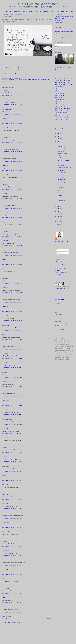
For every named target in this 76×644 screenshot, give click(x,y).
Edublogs (38, 12)
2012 (58, 212)
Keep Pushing (62, 182)
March (60, 198)
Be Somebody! (62, 165)
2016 (58, 142)
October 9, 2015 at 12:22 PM (12, 368)
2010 (58, 217)
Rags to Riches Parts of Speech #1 (64, 79)
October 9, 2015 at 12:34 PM (12, 406)
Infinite (54, 12)
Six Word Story (8, 17)
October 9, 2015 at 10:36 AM (12, 246)
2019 (58, 134)
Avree (4, 429)
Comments (60, 253)
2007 (58, 224)
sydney (4, 354)
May (60, 193)
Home (27, 619)
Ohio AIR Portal (59, 304)
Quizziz (25, 12)
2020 (58, 131)
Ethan (4, 128)
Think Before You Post (64, 161)
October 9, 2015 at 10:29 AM (12, 161)
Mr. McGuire (6, 109)
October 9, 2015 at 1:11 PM (12, 518)
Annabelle (5, 363)
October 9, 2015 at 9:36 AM (12, 96)
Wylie (4, 485)
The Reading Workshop (38, 4)
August (60, 188)
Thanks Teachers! (63, 180)
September (61, 185)
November (61, 149)
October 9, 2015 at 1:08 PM (12, 500)
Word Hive (58, 24)
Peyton (4, 91)
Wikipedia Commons (60, 269)
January (61, 203)
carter (4, 438)
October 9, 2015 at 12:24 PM (12, 378)
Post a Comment (6, 616)
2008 (58, 222)
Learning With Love (60, 277)
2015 (58, 144)
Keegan (4, 147)
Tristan (4, 344)
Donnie (4, 401)
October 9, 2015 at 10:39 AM (12, 293)
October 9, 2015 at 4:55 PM (12, 603)
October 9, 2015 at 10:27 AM (12, 152)
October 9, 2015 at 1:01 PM (12, 434)
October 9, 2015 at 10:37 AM (12, 274)
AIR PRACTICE (60, 300)
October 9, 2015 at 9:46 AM (12, 105)
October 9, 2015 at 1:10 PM (12, 509)
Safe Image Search (60, 262)
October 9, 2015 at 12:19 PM (12, 359)
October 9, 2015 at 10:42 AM (12, 331)
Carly (4, 335)
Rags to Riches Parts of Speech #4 (64, 85)
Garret (4, 513)
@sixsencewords (21, 80)
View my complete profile (63, 242)
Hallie (4, 100)
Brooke (4, 410)
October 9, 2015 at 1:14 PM (12, 547)
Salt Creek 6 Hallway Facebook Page (64, 17)
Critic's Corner (6, 12)
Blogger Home (59, 275)
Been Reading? (62, 170)
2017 (58, 139)
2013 (58, 209)
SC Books (61, 12)
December (61, 146)
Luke (4, 138)
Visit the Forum (64, 330)
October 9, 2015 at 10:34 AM (12, 227)
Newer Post (5, 619)
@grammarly (11, 80)
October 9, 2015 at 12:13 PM (12, 340)
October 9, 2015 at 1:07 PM (12, 481)
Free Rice (46, 12)
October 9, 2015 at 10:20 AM (12, 115)
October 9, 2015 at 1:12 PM (12, 528)
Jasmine (4, 523)
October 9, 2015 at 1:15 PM (12, 575)
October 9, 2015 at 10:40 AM (12, 302)
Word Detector (59, 22)
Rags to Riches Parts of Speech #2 (64, 81)
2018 (58, 137)
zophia (4, 297)
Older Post (49, 619)
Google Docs (17, 12)
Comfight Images (59, 264)
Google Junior (59, 266)
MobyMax (32, 12)
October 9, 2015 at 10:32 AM (12, 180)
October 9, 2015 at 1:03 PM (12, 462)
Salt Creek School (60, 19)
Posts (58, 250)
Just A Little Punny (63, 154)
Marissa (4, 532)
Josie (4, 372)
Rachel (4, 119)
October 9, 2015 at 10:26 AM (12, 124)
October (61, 152)
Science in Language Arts (64, 168)
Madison (5, 607)
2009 (58, 219)
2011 (58, 214)
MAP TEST (58, 315)
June (60, 191)
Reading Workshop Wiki (61, 273)
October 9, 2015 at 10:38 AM (12, 284)
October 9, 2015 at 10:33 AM (12, 208)
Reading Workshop (34, 80)
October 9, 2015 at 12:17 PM (12, 349)
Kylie (4, 598)
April (60, 196)
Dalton (4, 269)
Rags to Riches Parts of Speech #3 (64, 83)
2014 (58, 206)
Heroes (60, 163)
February (61, 201)
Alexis (4, 166)
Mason (4, 213)
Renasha (5, 551)
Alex (4, 260)
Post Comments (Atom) (15, 623)
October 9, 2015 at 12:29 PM (12, 387)
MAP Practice (59, 307)
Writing (5, 81)
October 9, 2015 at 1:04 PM (12, 472)
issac (4, 448)
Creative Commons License (62, 289)
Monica (4, 457)
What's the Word (59, 21)
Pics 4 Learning (59, 271)
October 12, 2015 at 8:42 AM (12, 612)
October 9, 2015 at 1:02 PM (12, 443)
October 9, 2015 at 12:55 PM (12, 425)
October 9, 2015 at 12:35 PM (12, 415)
